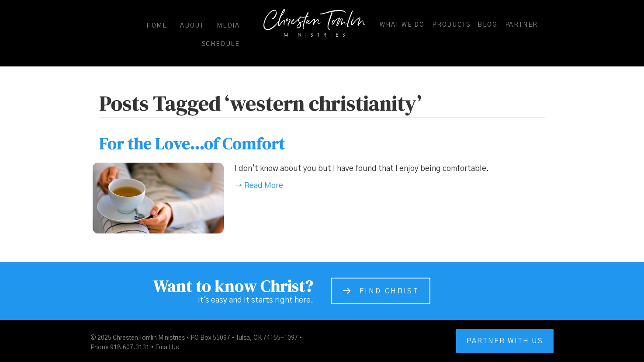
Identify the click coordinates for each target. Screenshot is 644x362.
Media (228, 26)
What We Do (402, 25)
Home (157, 26)
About (192, 26)
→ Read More (259, 186)
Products (451, 25)
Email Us (167, 348)
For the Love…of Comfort (192, 143)
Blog (487, 25)
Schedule (221, 44)
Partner (522, 25)
